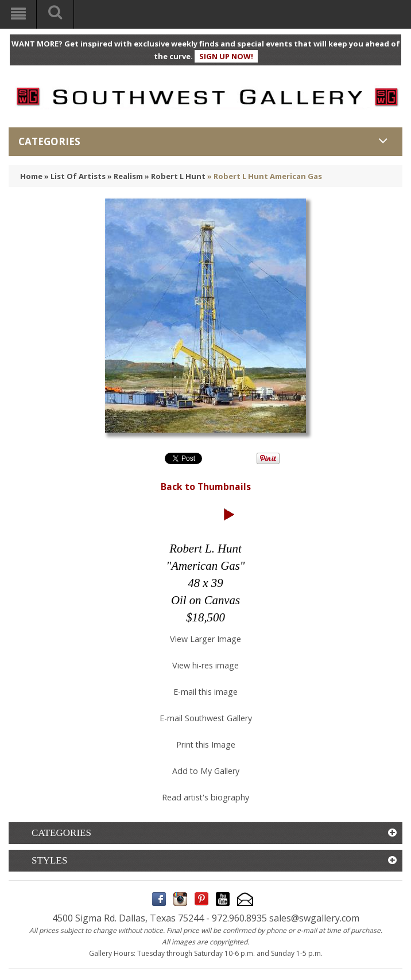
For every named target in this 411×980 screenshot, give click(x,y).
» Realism (125, 176)
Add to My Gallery (206, 771)
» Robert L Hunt (175, 176)
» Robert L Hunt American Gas (265, 176)
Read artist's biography (205, 797)
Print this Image (206, 744)
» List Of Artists (75, 176)
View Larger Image (205, 639)
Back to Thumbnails (206, 487)
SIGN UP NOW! (226, 56)
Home (31, 176)
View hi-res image (205, 665)
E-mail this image (205, 692)
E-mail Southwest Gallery (206, 718)
